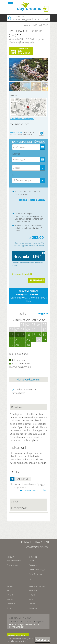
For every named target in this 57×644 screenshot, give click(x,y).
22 (23, 340)
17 (34, 335)
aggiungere (16, 132)
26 (44, 340)
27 (12, 345)
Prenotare (37, 280)
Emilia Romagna (35, 574)
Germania (11, 604)
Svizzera (10, 599)
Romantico (33, 608)
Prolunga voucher (14, 565)
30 (28, 345)
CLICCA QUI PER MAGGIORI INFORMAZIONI (25, 626)
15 (23, 335)
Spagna (10, 608)
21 (17, 340)
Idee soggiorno (38, 587)
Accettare (42, 640)
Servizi (15, 502)
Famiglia (32, 595)
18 (39, 335)
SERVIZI (11, 557)
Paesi (10, 587)
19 (44, 335)
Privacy (38, 542)
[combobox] (29, 168)
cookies (22, 641)
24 (34, 340)
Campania (33, 565)
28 (17, 345)
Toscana (32, 561)
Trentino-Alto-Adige (37, 570)
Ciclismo (32, 604)
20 (12, 340)
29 (23, 345)
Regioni (33, 557)
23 (28, 340)
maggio (42, 314)
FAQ (47, 542)
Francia (10, 595)
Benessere (33, 590)
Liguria (31, 578)
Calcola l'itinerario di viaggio (22, 118)
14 (17, 335)
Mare (31, 599)
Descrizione (17, 407)
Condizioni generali (38, 547)
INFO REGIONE (19, 508)
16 (28, 335)
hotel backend (18, 636)
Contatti (26, 542)
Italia (9, 590)
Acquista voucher (14, 561)
